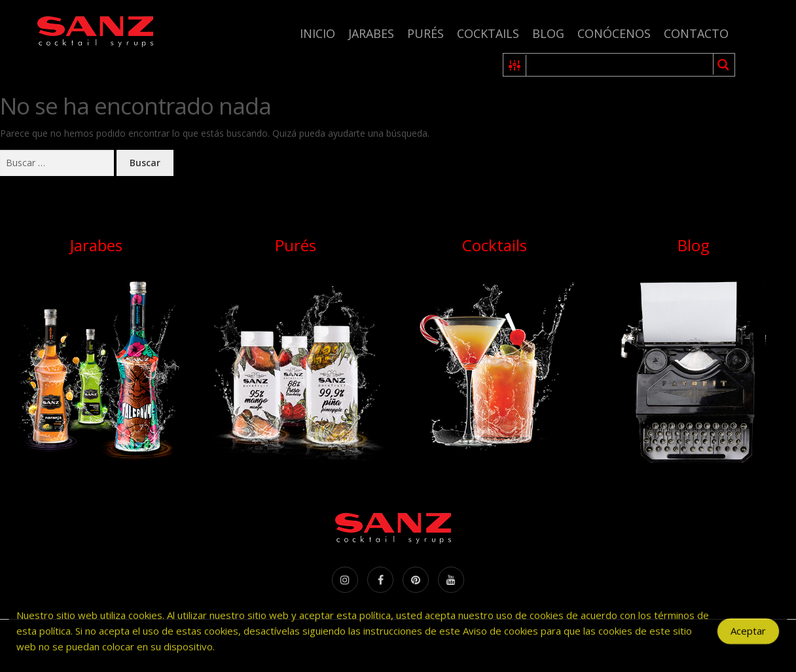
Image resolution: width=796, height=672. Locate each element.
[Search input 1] (620, 65)
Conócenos (614, 33)
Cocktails (488, 33)
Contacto (696, 33)
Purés (425, 33)
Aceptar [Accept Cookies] (748, 635)
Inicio (317, 33)
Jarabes (371, 33)
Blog (548, 33)
